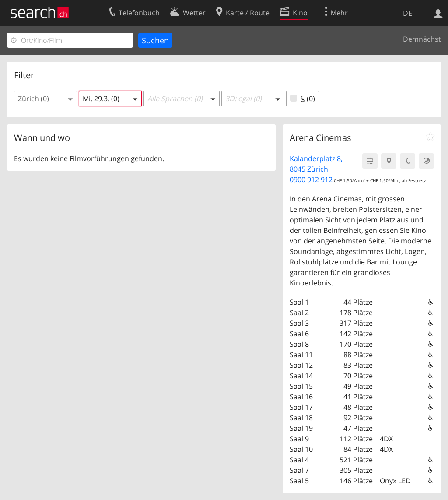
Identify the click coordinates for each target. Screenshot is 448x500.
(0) (303, 99)
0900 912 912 (311, 180)
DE (408, 13)
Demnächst (422, 39)
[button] (45, 99)
